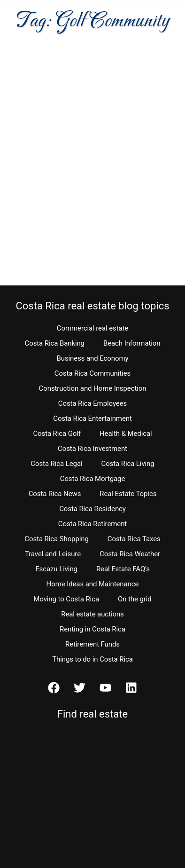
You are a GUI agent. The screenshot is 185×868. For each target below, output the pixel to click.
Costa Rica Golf (57, 434)
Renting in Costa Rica (92, 629)
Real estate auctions (92, 614)
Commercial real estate (92, 328)
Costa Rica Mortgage (93, 479)
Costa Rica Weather (130, 554)
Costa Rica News (55, 494)
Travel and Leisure (53, 554)
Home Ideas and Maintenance (93, 584)
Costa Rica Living (128, 464)
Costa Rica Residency (92, 509)
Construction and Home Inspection (93, 388)
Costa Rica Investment (92, 449)
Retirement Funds (92, 644)
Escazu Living (56, 569)
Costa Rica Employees (92, 403)
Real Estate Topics (128, 494)
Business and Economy (93, 358)
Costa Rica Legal (56, 464)
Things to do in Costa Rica (92, 659)
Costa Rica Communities (92, 373)
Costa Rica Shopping (57, 539)
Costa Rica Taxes (134, 539)
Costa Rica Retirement (92, 524)
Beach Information (132, 343)
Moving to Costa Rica (66, 599)
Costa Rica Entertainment (92, 418)
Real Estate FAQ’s (123, 569)
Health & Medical (126, 434)
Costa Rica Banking (55, 343)
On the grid (135, 599)
